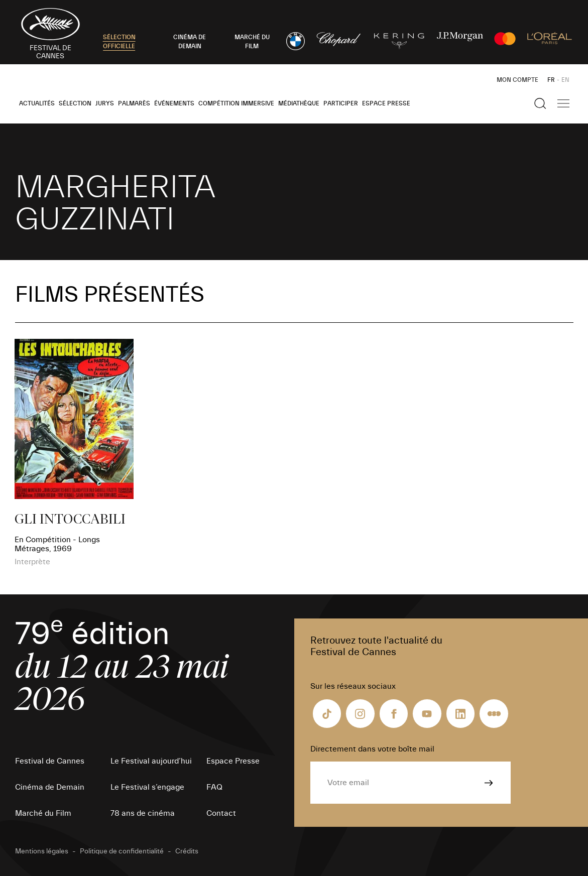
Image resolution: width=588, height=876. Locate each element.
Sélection (75, 103)
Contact (221, 813)
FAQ (214, 787)
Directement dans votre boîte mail (372, 749)
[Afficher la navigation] (563, 103)
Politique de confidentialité (122, 851)
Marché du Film (43, 813)
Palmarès (134, 103)
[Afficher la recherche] (540, 103)
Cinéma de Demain (50, 787)
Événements (174, 103)
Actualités (37, 103)
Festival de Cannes (50, 761)
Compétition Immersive (236, 103)
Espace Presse (386, 103)
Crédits (187, 851)
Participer (341, 103)
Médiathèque (299, 103)
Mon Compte (517, 80)
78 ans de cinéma (143, 813)
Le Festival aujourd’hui (151, 761)
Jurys (105, 103)
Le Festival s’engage (147, 787)
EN (565, 80)
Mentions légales (42, 851)
